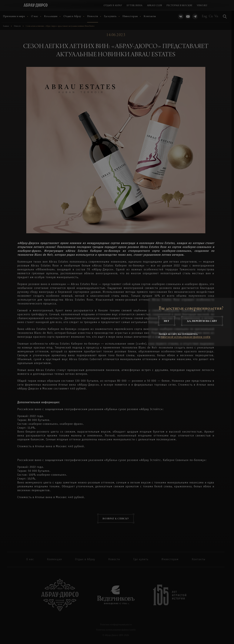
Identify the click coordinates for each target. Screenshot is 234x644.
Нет (167, 321)
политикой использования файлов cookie (185, 337)
